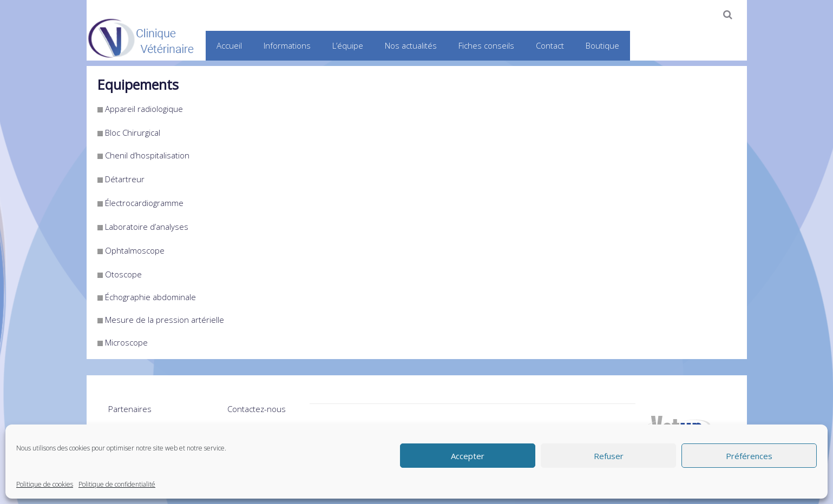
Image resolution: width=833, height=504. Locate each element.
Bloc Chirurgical (133, 132)
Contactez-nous (257, 409)
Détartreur (125, 179)
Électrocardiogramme (144, 203)
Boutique (602, 45)
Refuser (609, 456)
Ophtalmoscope (135, 250)
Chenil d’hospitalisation (147, 155)
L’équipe (348, 45)
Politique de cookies (45, 484)
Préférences (749, 456)
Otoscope (123, 274)
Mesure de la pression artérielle (165, 320)
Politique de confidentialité (117, 484)
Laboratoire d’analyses (147, 227)
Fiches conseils (486, 45)
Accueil (229, 45)
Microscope (126, 342)
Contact (550, 45)
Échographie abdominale (150, 297)
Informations (287, 45)
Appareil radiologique (144, 109)
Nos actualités (411, 45)
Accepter (468, 456)
